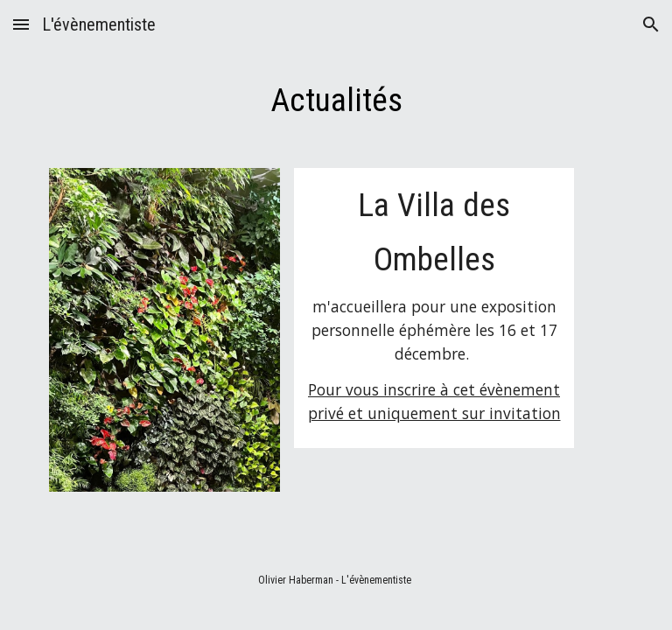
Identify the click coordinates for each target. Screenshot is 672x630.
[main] (336, 100)
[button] (21, 24)
